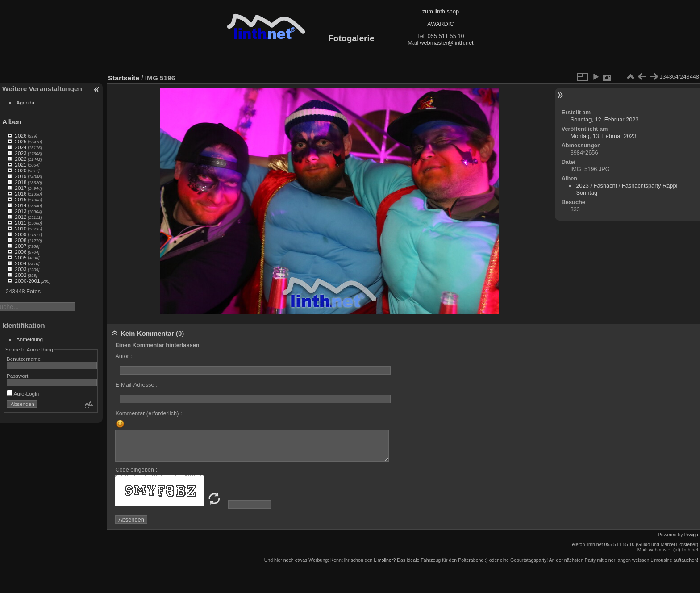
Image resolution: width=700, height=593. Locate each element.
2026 (21, 136)
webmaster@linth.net (446, 43)
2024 (21, 147)
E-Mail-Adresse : (136, 385)
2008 (21, 240)
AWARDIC (440, 24)
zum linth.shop (441, 11)
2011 (21, 223)
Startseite (124, 78)
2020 (21, 170)
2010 (21, 228)
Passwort (17, 376)
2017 (21, 188)
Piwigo (691, 535)
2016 (21, 194)
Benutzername (24, 359)
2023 (21, 153)
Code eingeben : (136, 470)
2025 (21, 141)
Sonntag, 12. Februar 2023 (605, 119)
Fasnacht (606, 186)
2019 (21, 176)
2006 (21, 252)
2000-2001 (27, 281)
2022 (21, 159)
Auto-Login (23, 394)
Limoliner (383, 560)
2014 (21, 205)
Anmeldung (30, 339)
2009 (21, 234)
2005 (21, 257)
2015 (21, 199)
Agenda (26, 102)
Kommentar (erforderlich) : (148, 413)
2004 (21, 263)
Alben (12, 122)
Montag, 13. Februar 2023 (604, 136)
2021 (21, 165)
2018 (21, 182)
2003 (21, 269)
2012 (21, 217)
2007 (21, 246)
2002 (21, 275)
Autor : (124, 356)
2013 (21, 211)
